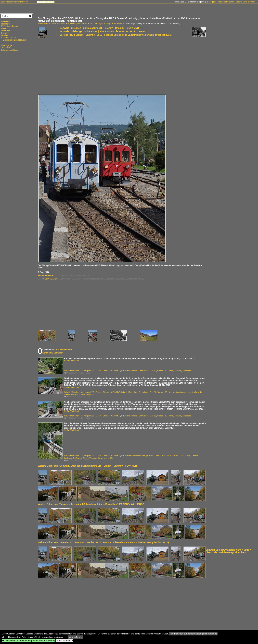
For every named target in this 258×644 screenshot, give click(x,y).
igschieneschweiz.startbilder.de (14, 2)
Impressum (49, 2)
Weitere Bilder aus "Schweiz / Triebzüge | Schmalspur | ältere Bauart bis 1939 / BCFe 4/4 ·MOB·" (91, 504)
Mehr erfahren (76, 637)
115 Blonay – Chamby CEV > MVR (106, 24)
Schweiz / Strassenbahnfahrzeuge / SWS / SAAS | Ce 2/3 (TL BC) (147, 456)
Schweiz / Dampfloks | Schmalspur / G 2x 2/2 (139, 371)
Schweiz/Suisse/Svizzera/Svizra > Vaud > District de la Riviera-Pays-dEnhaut (228, 551)
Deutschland (7, 22)
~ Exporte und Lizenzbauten (13, 40)
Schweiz (62, 24)
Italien (4, 28)
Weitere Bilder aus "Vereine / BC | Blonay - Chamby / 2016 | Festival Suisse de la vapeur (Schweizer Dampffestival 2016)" (104, 542)
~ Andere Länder (8, 38)
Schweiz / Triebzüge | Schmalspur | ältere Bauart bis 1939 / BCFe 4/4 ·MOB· (103, 31)
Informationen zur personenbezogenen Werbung (193, 634)
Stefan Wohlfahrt (46, 276)
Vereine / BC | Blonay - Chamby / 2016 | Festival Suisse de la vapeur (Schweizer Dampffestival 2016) (116, 35)
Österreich (6, 31)
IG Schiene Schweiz (10, 26)
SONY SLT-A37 (50, 279)
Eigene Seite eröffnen (245, 2)
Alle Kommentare (64, 350)
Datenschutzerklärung (10, 50)
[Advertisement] (137, 65)
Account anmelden (226, 2)
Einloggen (212, 2)
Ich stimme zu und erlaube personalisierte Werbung (29, 641)
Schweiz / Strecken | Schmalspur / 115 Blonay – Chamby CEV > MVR (99, 28)
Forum (40, 2)
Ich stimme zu (65, 641)
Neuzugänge (7, 45)
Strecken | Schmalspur (78, 24)
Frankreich (6, 24)
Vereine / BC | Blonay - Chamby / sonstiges (174, 371)
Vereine (5, 35)
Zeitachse (5, 48)
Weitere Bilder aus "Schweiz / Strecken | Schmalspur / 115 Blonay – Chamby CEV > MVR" (88, 466)
